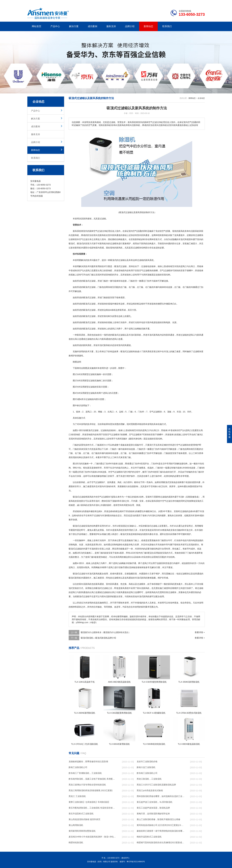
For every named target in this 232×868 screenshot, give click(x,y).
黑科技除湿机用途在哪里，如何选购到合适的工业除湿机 (161, 796)
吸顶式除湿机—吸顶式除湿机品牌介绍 (98, 638)
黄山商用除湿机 (76, 825)
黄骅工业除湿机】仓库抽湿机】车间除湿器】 (89, 802)
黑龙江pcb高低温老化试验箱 (150, 790)
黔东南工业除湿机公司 (147, 773)
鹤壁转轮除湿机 (76, 842)
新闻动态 (148, 26)
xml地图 (201, 2)
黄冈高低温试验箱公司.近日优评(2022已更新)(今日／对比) (161, 825)
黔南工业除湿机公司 (78, 767)
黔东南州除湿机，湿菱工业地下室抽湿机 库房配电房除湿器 (92, 779)
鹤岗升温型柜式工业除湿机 (149, 837)
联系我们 (167, 26)
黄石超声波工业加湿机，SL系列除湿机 (155, 802)
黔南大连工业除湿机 (146, 767)
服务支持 (111, 26)
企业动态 (201, 98)
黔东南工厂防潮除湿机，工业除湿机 (85, 773)
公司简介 (160, 2)
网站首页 (37, 26)
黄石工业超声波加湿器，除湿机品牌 (153, 808)
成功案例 (92, 26)
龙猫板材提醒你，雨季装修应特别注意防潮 (88, 762)
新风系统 (77, 231)
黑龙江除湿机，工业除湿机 (149, 779)
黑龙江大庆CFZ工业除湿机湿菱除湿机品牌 (156, 785)
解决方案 (74, 26)
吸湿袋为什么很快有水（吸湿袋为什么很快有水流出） (106, 632)
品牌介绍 (130, 26)
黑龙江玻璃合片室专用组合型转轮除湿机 (87, 785)
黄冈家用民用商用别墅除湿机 (82, 831)
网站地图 (188, 2)
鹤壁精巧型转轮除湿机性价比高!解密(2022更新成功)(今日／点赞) (161, 842)
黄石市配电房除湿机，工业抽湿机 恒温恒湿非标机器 (92, 808)
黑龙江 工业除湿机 (77, 796)
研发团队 (174, 2)
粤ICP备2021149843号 (136, 862)
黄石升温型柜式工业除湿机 (81, 814)
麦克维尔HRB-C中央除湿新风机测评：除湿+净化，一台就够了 (92, 837)
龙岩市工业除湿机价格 (147, 762)
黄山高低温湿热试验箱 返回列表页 (84, 819)
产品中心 (55, 26)
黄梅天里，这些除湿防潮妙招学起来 (153, 814)
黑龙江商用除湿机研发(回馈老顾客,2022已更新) (91, 790)
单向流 (190, 231)
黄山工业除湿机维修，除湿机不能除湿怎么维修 (158, 819)
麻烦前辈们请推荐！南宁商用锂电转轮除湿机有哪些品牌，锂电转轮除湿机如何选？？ (161, 831)
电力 (133, 545)
